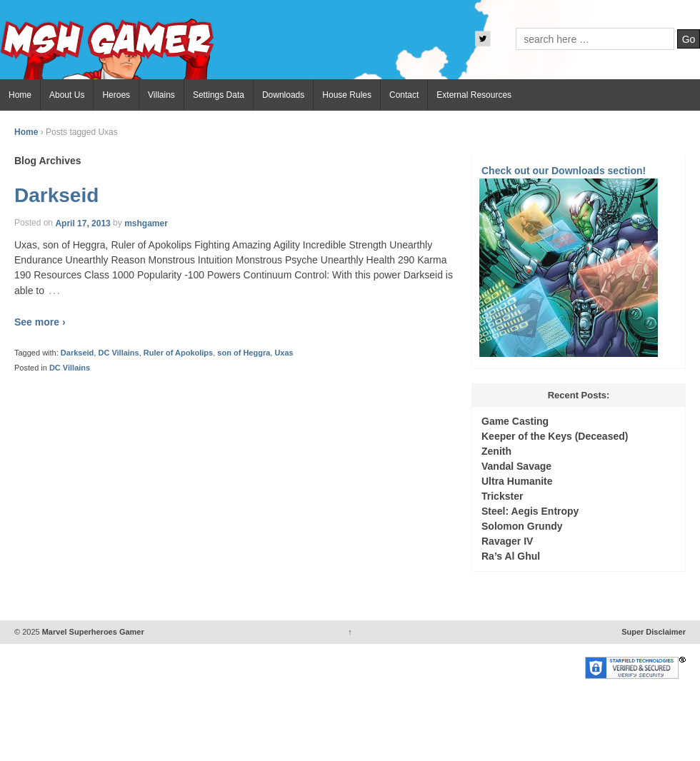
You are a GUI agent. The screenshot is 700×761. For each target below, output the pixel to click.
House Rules (347, 95)
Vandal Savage (516, 466)
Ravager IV (507, 541)
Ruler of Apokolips (178, 353)
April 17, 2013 (82, 223)
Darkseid (56, 195)
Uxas (284, 353)
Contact (404, 95)
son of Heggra (244, 353)
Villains (161, 95)
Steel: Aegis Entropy (530, 511)
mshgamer (146, 223)
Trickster (502, 496)
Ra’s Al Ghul (511, 556)
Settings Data (219, 95)
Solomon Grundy (522, 526)
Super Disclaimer (654, 632)
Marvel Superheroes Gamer (92, 632)
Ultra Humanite (517, 481)
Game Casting (515, 421)
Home (20, 95)
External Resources (474, 95)
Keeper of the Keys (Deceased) (555, 436)
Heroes (116, 95)
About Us (67, 95)
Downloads (283, 95)
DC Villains (118, 353)
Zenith (496, 451)
